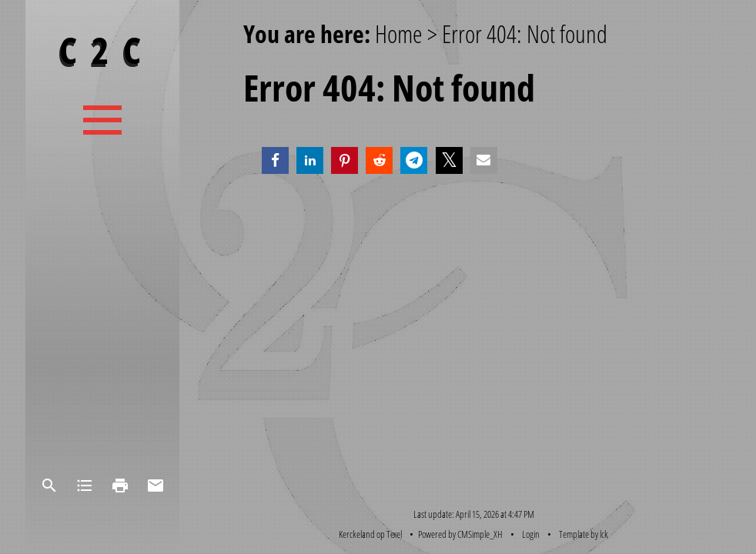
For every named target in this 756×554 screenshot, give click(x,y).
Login (531, 534)
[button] (275, 160)
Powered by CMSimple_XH (460, 534)
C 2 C (102, 50)
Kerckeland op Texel (370, 534)
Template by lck (584, 534)
